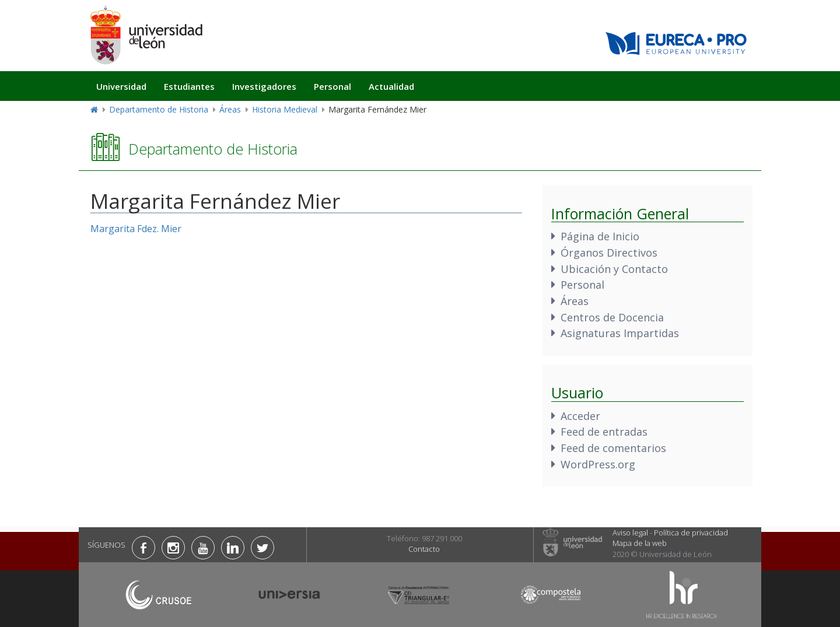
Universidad (121, 86)
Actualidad (391, 86)
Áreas (230, 109)
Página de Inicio (600, 236)
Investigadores (264, 86)
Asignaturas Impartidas (620, 333)
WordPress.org (598, 464)
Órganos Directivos (609, 253)
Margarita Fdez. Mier (136, 229)
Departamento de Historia (159, 109)
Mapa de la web (640, 543)
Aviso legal (630, 533)
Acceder (580, 416)
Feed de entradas (604, 432)
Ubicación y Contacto (614, 269)
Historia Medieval (285, 109)
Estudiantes (189, 86)
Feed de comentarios (613, 448)
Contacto (424, 549)
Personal (332, 86)
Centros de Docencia (612, 317)
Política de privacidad (691, 533)
